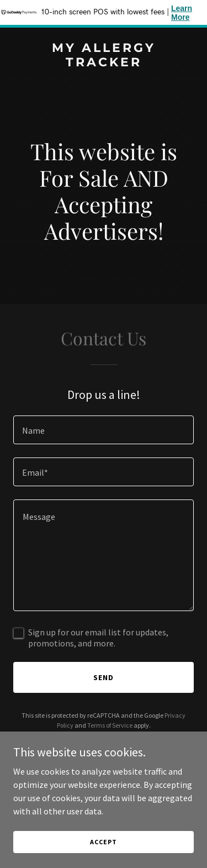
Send (104, 677)
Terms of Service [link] (110, 725)
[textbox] (104, 430)
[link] (104, 63)
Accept (103, 842)
